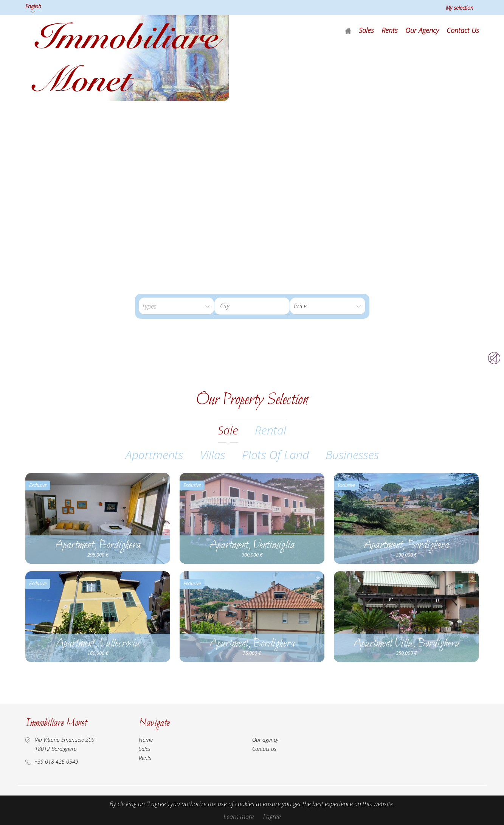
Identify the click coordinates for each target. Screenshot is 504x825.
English (33, 6)
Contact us (463, 30)
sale (228, 430)
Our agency (422, 30)
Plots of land (275, 455)
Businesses (352, 455)
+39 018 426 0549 (56, 762)
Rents (390, 30)
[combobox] (252, 306)
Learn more (239, 817)
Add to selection (164, 479)
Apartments (154, 455)
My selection (460, 8)
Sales (366, 30)
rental (271, 430)
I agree (272, 817)
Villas (213, 455)
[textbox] (258, 306)
